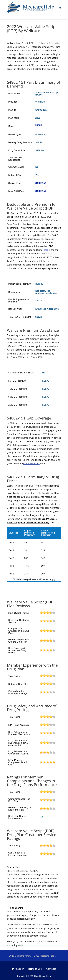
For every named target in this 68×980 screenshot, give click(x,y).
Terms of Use (35, 969)
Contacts (51, 969)
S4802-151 (41, 191)
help (46, 250)
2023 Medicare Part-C (20, 956)
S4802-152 (41, 183)
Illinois (39, 125)
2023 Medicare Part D (45, 956)
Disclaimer (18, 969)
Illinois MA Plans (31, 464)
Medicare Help (43, 976)
